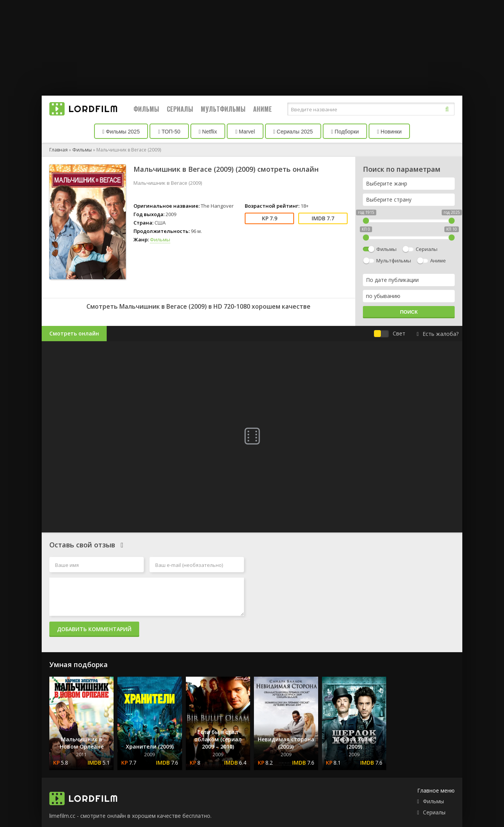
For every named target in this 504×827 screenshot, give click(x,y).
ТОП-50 (169, 132)
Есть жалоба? (438, 334)
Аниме (263, 109)
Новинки (389, 132)
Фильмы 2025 (121, 132)
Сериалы (180, 109)
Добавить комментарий (94, 629)
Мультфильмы (223, 109)
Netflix (208, 132)
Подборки (345, 132)
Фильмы (146, 109)
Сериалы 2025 (293, 132)
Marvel (245, 132)
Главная (59, 150)
